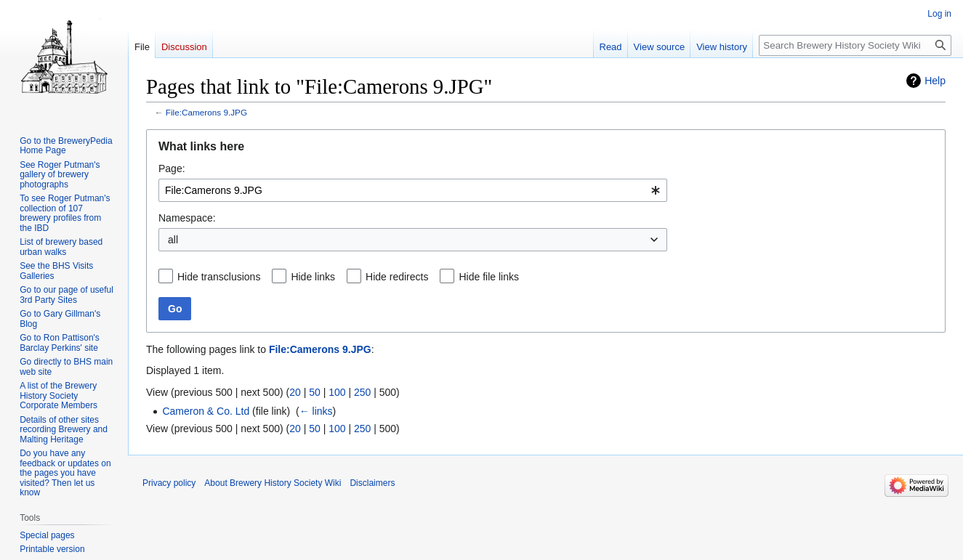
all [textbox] (173, 240)
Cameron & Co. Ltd (206, 411)
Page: (172, 169)
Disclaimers (372, 483)
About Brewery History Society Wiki (273, 483)
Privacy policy (169, 483)
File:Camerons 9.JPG (206, 112)
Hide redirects (397, 277)
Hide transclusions (219, 277)
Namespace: (187, 218)
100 (337, 392)
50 (315, 392)
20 (295, 392)
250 (362, 392)
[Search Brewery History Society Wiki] (855, 45)
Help (935, 81)
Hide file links (488, 277)
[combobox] (413, 190)
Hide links (313, 277)
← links (316, 411)
